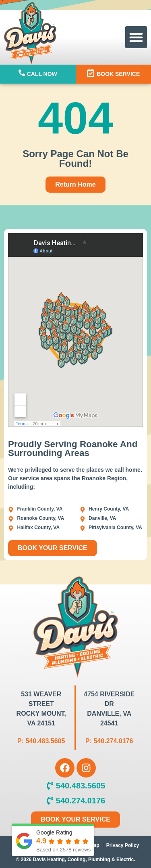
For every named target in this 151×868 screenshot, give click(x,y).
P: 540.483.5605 (41, 741)
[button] (136, 37)
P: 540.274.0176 (109, 741)
